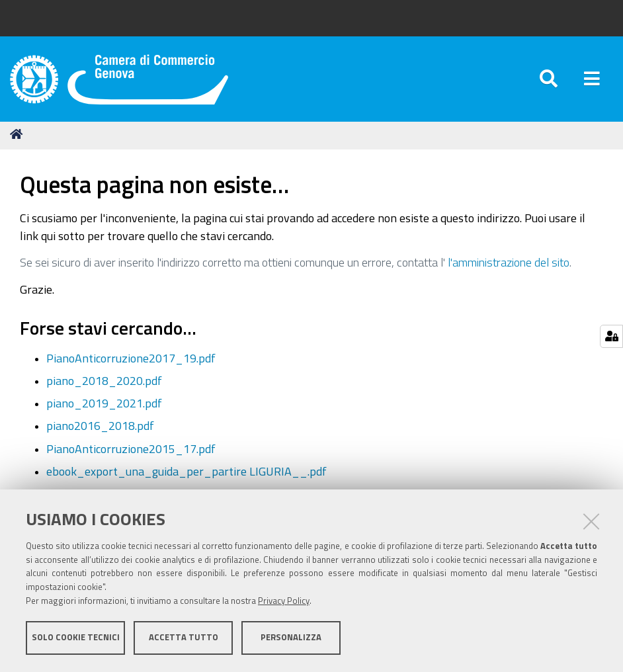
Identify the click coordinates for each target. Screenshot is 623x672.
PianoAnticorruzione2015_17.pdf (131, 448)
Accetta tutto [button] (184, 637)
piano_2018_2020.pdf (104, 380)
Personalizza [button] (291, 637)
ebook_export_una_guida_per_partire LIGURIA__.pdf (187, 471)
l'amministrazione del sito (509, 262)
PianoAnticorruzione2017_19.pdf (131, 358)
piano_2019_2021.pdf (104, 403)
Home (19, 134)
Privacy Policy (284, 601)
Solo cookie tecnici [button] (76, 637)
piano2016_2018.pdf (100, 425)
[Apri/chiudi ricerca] (549, 79)
